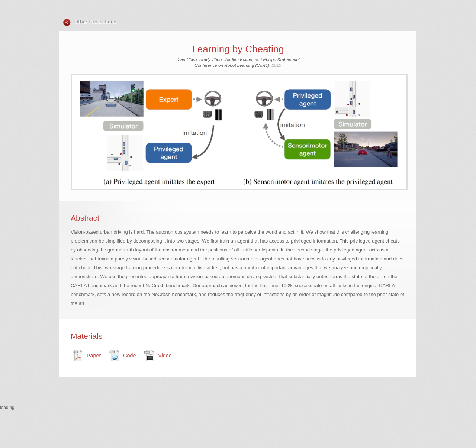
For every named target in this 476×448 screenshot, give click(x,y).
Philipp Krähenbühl (282, 59)
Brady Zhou (210, 59)
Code (129, 356)
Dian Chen (186, 59)
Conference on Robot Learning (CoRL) (232, 65)
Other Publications (95, 22)
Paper (94, 356)
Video (165, 356)
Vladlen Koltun (238, 59)
